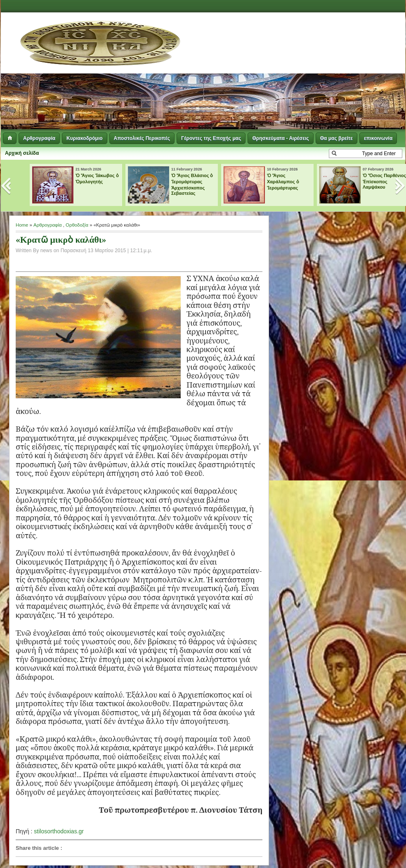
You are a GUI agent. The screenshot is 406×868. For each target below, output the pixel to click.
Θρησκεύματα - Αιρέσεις (280, 138)
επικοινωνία (378, 138)
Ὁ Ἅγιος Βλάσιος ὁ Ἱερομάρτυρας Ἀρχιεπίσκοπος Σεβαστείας (192, 184)
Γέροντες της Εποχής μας (211, 138)
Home (22, 225)
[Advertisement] (266, 72)
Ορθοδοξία (77, 225)
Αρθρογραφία (39, 138)
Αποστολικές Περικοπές (142, 138)
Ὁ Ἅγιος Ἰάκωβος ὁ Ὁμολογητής (97, 179)
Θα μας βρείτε (336, 138)
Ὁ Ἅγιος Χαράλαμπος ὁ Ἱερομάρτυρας (283, 182)
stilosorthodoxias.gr (59, 831)
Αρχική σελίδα (22, 153)
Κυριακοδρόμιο (84, 138)
